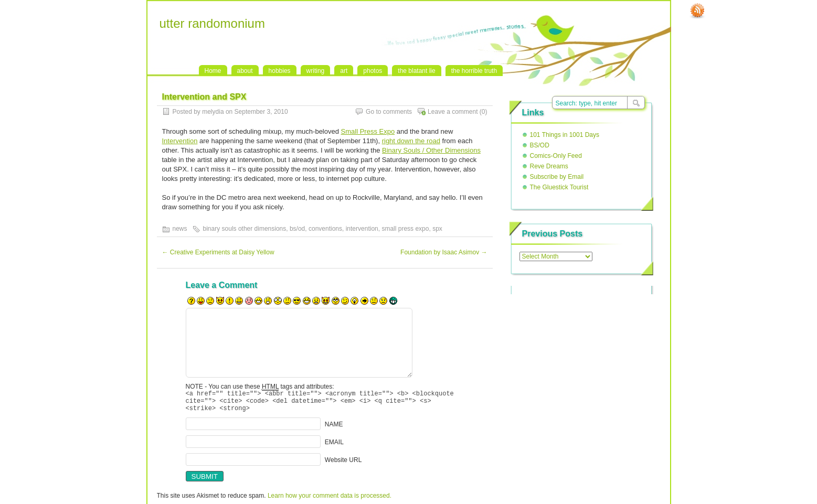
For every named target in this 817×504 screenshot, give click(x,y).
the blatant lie (416, 71)
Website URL (343, 465)
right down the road (411, 141)
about (245, 71)
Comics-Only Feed (556, 156)
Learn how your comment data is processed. (330, 500)
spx (437, 229)
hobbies (280, 71)
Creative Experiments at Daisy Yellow (218, 252)
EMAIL (334, 447)
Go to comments (389, 112)
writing (316, 71)
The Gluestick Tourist (559, 187)
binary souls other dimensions (245, 229)
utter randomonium (212, 23)
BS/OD (540, 145)
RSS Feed (697, 11)
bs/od (297, 229)
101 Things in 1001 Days (565, 135)
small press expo (405, 229)
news (180, 229)
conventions (325, 229)
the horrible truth (474, 71)
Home (213, 71)
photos (373, 71)
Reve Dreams (549, 166)
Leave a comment (453, 112)
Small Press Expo (368, 131)
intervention (362, 229)
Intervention (180, 141)
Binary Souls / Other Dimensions (431, 150)
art (344, 71)
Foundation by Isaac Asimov (444, 252)
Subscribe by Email (557, 177)
